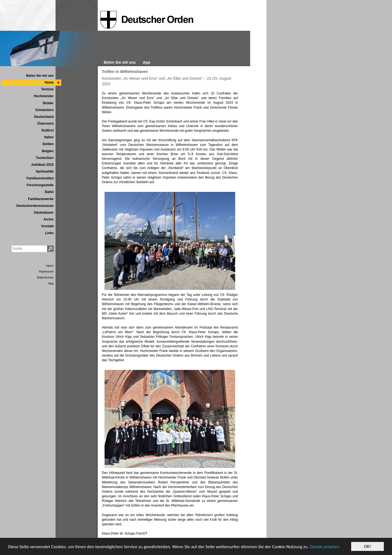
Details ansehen (325, 547)
